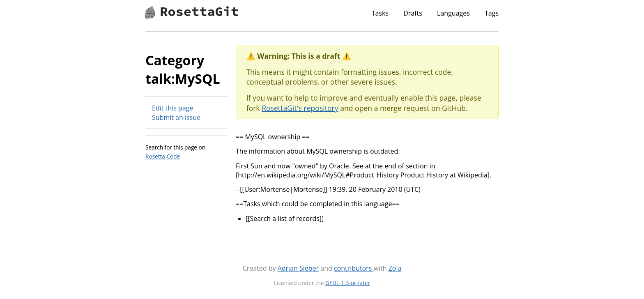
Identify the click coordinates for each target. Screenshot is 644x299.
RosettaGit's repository (300, 108)
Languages (453, 13)
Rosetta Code (163, 156)
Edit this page (172, 108)
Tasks (380, 13)
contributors (354, 268)
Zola (395, 268)
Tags (492, 13)
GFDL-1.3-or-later (348, 283)
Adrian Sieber (298, 268)
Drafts (413, 13)
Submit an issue (176, 117)
